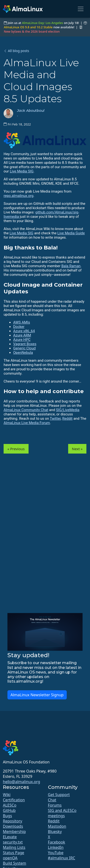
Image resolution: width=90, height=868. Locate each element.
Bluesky (55, 832)
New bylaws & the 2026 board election (32, 31)
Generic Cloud (24, 348)
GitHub (9, 810)
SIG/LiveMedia (68, 410)
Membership (14, 832)
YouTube (56, 853)
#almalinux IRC (62, 858)
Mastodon (57, 826)
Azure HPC (22, 340)
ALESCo (10, 805)
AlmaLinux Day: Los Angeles (43, 23)
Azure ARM (22, 335)
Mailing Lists (14, 847)
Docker (19, 327)
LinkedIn (56, 847)
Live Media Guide (71, 233)
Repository (13, 821)
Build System (15, 863)
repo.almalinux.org (18, 196)
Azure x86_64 (24, 331)
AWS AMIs (22, 322)
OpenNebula (23, 353)
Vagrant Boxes (25, 344)
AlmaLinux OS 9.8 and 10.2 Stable (28, 27)
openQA (10, 858)
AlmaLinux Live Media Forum (27, 423)
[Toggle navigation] (81, 9)
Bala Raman (71, 266)
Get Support (59, 795)
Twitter (55, 419)
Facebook (57, 842)
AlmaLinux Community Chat (26, 410)
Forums (55, 805)
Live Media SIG (22, 171)
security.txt (13, 842)
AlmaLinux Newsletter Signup (37, 695)
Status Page (14, 853)
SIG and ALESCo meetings (62, 813)
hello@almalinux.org (21, 782)
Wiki (7, 795)
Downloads (13, 826)
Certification (14, 800)
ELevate (10, 837)
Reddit (68, 419)
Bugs (7, 816)
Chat (52, 800)
